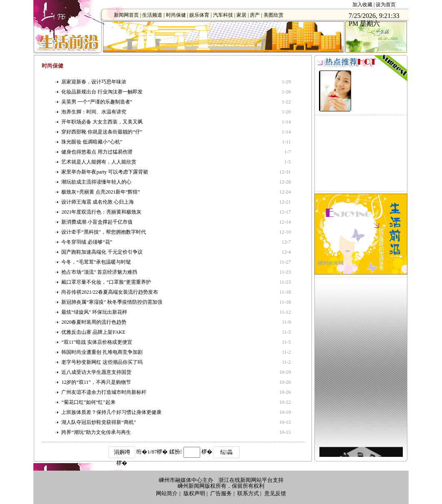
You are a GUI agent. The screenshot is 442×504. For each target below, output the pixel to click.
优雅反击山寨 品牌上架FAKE (93, 332)
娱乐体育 (199, 15)
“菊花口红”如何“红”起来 (88, 402)
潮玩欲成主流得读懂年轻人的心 (96, 182)
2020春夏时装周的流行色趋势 (94, 322)
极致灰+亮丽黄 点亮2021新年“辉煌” (100, 192)
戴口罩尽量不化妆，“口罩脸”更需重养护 (106, 282)
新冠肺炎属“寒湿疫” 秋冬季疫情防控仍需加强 (112, 302)
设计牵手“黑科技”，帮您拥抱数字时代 (104, 232)
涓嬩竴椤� (122, 454)
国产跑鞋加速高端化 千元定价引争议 (102, 252)
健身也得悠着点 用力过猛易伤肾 (97, 152)
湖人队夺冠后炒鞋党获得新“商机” (99, 422)
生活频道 (152, 15)
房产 (255, 15)
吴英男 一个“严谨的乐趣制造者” (97, 102)
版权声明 (194, 493)
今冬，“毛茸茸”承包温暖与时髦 (96, 262)
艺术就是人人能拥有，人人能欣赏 (99, 162)
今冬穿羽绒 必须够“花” (87, 242)
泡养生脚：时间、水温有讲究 (94, 112)
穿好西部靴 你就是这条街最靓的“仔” (102, 132)
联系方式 (248, 493)
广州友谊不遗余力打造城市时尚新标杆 (104, 392)
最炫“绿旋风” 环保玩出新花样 (94, 312)
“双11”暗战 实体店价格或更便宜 (97, 342)
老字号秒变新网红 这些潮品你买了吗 (102, 362)
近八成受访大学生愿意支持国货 (96, 372)
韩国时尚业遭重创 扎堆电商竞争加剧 (102, 352)
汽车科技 (223, 15)
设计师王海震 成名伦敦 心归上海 (98, 202)
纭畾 (227, 452)
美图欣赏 (274, 15)
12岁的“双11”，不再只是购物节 (96, 382)
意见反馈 (275, 493)
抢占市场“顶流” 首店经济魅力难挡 (99, 272)
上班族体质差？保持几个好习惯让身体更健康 (111, 412)
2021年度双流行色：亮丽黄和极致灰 (101, 212)
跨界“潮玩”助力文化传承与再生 (96, 432)
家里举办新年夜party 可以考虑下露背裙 (105, 172)
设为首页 (386, 5)
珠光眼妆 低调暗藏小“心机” (92, 142)
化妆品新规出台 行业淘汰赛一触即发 (102, 92)
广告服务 (221, 493)
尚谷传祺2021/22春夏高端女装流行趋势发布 (109, 292)
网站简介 (167, 493)
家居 (241, 15)
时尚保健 (176, 15)
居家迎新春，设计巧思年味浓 (94, 82)
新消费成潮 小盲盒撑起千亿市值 (97, 222)
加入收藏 (362, 5)
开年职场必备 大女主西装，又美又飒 (102, 122)
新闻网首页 (126, 15)
